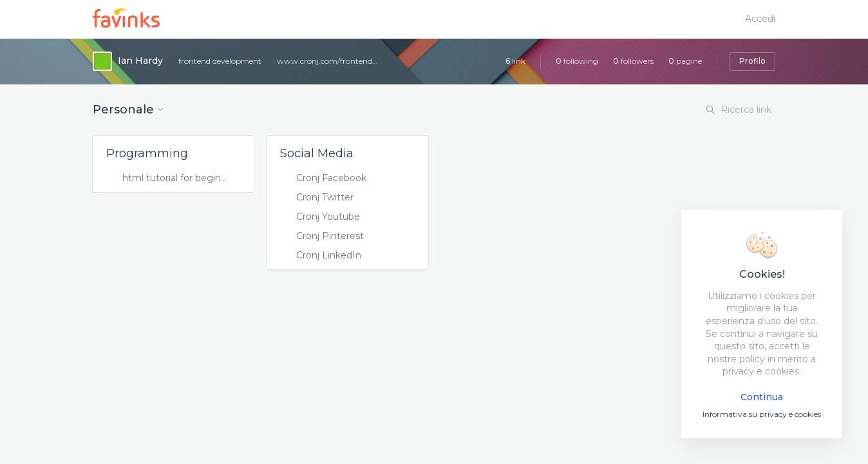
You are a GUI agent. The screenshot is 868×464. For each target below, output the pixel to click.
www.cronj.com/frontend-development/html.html (328, 61)
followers (633, 61)
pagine (685, 61)
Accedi (760, 19)
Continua (762, 397)
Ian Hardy (140, 61)
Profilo (752, 61)
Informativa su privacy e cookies (762, 414)
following (577, 61)
